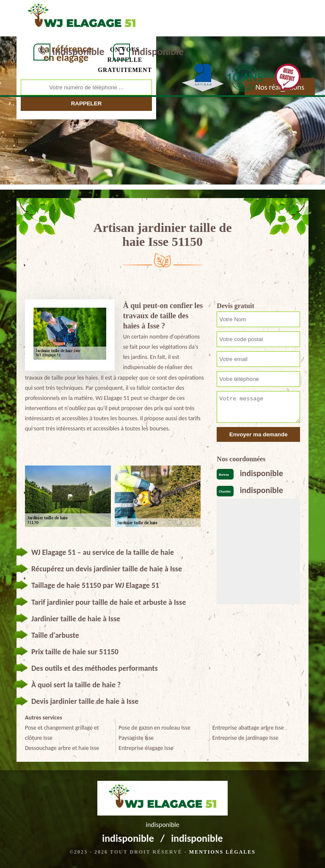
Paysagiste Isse (136, 738)
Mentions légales (222, 852)
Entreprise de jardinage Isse (245, 738)
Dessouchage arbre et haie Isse (62, 748)
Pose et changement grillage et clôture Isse (62, 733)
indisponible (78, 51)
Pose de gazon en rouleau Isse (154, 728)
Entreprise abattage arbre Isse (248, 728)
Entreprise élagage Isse (146, 748)
